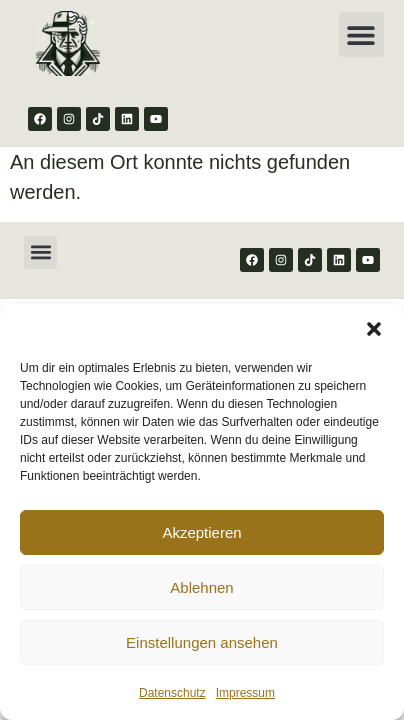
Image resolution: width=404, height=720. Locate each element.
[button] (374, 329)
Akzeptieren (201, 532)
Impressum (245, 693)
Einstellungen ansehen (202, 642)
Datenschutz (172, 693)
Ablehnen (201, 587)
